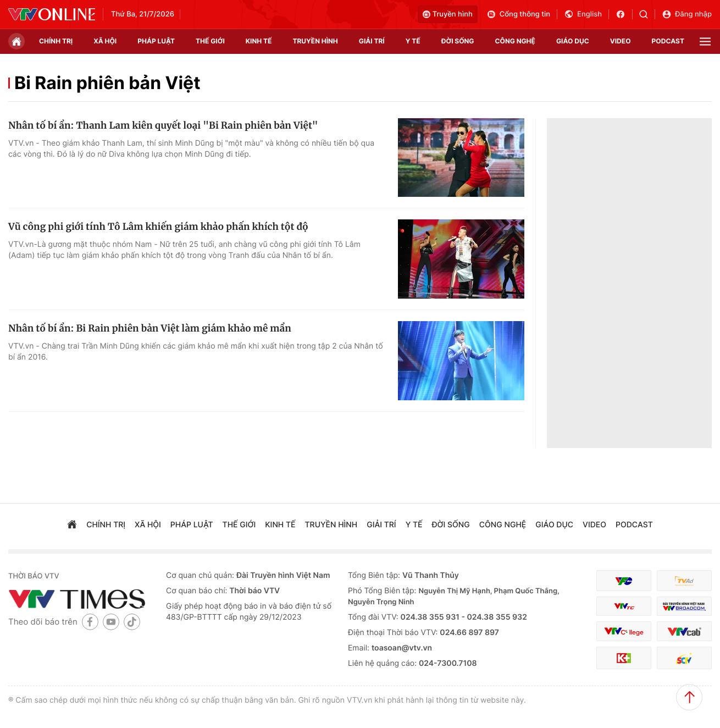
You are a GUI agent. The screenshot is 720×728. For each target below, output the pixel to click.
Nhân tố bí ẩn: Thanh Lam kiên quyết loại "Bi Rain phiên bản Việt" (163, 125)
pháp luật (156, 41)
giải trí (372, 41)
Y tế (413, 41)
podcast (668, 41)
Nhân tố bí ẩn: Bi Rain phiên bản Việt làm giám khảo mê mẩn (150, 328)
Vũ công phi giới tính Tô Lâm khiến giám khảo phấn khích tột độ (158, 227)
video (621, 41)
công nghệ (515, 41)
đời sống (458, 41)
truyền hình (315, 41)
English (583, 14)
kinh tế (259, 41)
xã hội (105, 41)
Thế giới (210, 41)
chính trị (56, 41)
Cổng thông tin (518, 14)
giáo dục (573, 41)
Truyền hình (448, 14)
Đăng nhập (687, 14)
